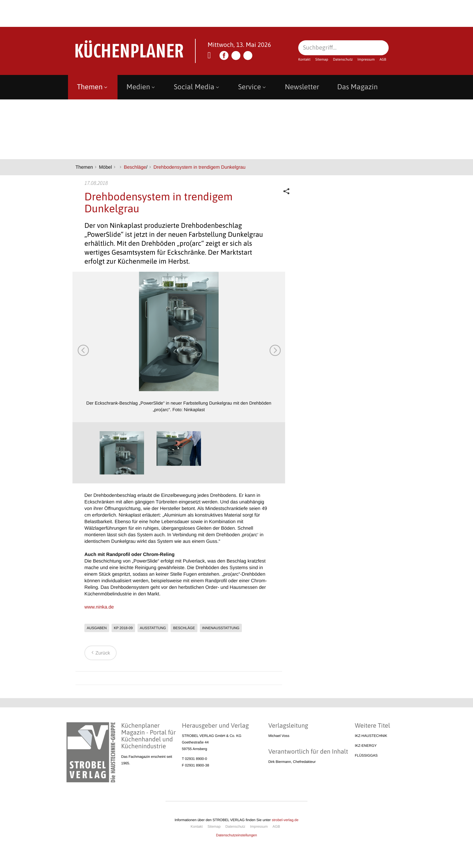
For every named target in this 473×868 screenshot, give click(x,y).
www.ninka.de (99, 607)
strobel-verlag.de (285, 820)
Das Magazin (357, 87)
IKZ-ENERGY (366, 746)
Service (253, 87)
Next (275, 350)
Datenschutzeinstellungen (236, 835)
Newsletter (302, 87)
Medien (141, 87)
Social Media (197, 87)
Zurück (100, 653)
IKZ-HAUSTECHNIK (371, 736)
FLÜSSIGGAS (366, 755)
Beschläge (135, 167)
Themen (93, 87)
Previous (83, 350)
